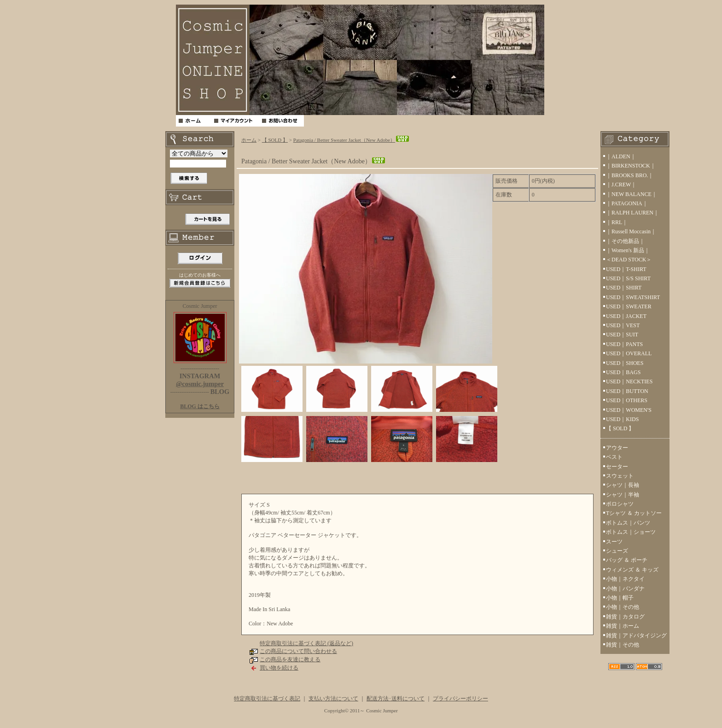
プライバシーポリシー (460, 699)
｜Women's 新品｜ (628, 250)
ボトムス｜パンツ (628, 523)
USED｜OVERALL (629, 353)
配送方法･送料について (396, 699)
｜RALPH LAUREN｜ (632, 213)
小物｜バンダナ (625, 589)
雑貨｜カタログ (625, 617)
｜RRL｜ (617, 222)
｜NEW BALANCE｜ (632, 194)
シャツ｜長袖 (623, 485)
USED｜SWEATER (629, 306)
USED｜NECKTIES (629, 381)
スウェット (620, 476)
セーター (617, 467)
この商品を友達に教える (290, 659)
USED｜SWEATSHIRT (633, 297)
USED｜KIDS (622, 419)
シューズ (617, 551)
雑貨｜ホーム (623, 626)
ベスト (614, 457)
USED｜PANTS (624, 344)
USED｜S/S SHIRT (628, 278)
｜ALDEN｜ (621, 156)
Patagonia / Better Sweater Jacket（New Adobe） (352, 140)
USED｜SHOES (625, 363)
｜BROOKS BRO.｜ (630, 175)
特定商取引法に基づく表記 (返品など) (306, 643)
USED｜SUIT (622, 335)
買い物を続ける (279, 668)
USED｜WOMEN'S (629, 410)
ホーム (249, 140)
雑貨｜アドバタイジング (636, 636)
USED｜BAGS (623, 372)
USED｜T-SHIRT (626, 269)
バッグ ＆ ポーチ (627, 560)
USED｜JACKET (626, 316)
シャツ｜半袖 (623, 495)
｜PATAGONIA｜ (627, 203)
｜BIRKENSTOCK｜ (631, 166)
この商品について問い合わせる (298, 651)
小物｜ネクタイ (625, 579)
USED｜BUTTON (627, 391)
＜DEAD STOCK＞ (629, 260)
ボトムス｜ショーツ (631, 532)
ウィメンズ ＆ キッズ (632, 570)
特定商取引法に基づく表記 (267, 699)
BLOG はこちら (200, 406)
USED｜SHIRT (624, 288)
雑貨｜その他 (623, 645)
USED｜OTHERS (627, 400)
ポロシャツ (620, 504)
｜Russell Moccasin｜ (631, 231)
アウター (617, 448)
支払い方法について (333, 699)
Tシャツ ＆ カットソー (634, 513)
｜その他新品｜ (625, 241)
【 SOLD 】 (275, 140)
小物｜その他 (623, 607)
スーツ (614, 542)
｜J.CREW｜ (621, 185)
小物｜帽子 (620, 598)
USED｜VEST (623, 325)
